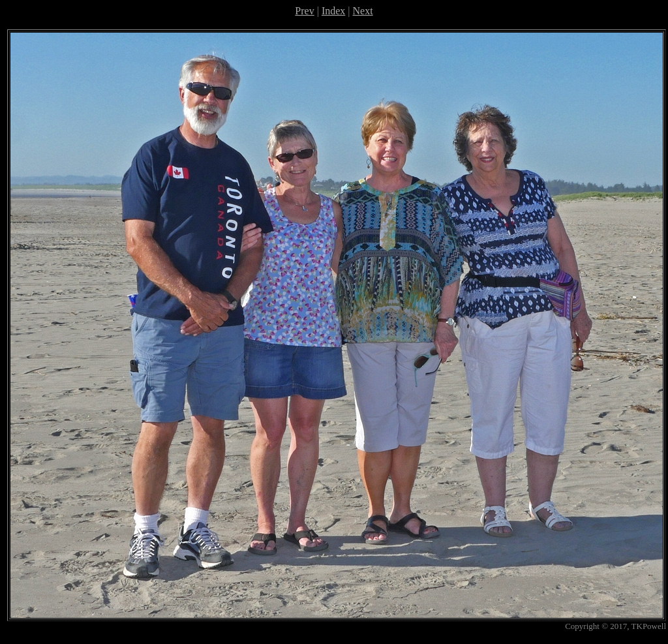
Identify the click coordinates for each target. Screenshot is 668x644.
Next (363, 11)
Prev (304, 11)
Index (333, 11)
